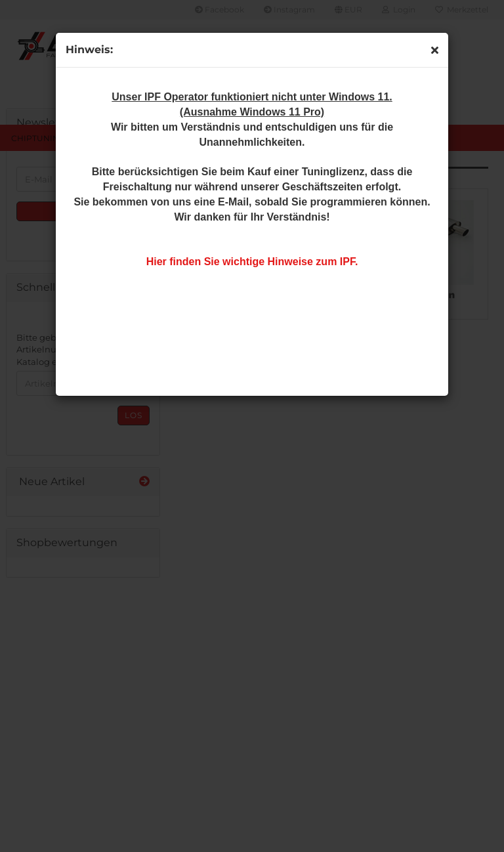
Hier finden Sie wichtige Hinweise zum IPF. (252, 262)
